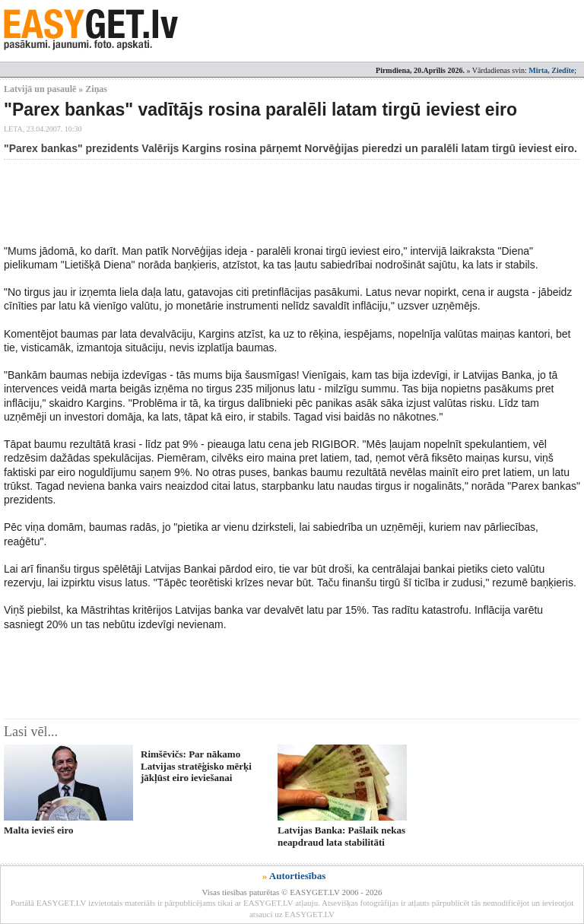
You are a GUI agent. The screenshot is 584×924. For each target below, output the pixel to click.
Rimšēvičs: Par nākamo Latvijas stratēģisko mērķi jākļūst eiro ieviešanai (196, 766)
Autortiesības (297, 876)
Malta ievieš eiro (38, 830)
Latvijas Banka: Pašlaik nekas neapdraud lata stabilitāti (341, 836)
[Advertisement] (281, 202)
